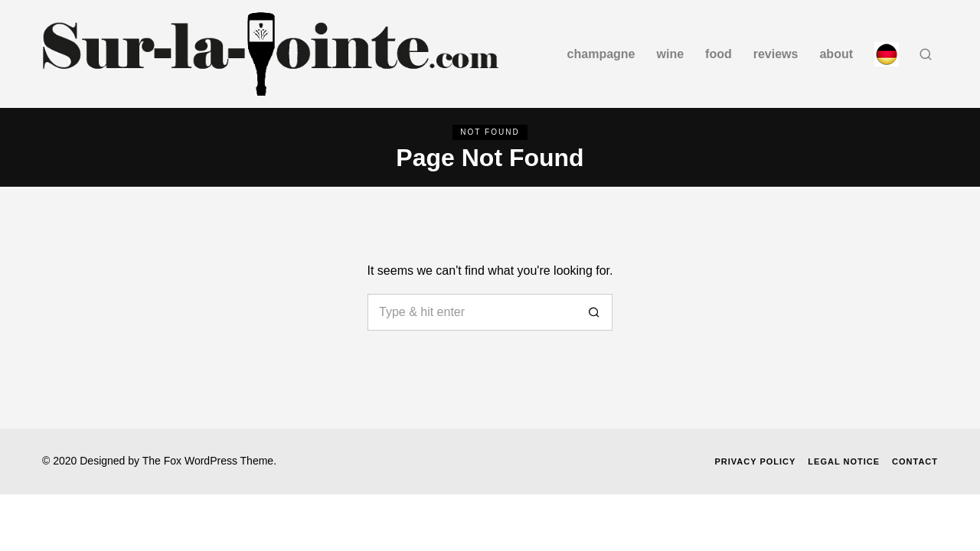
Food (719, 54)
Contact (915, 461)
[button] (594, 312)
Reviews (776, 54)
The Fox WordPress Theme (208, 461)
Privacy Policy (755, 461)
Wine (671, 54)
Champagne (601, 54)
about (836, 54)
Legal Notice (844, 461)
